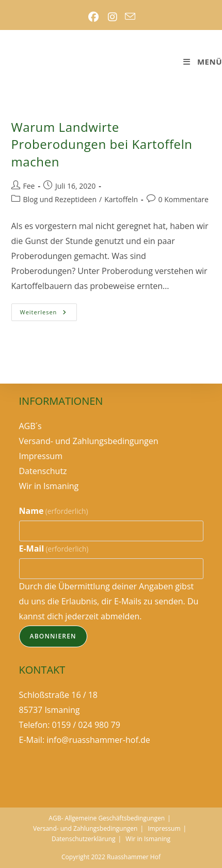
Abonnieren (53, 636)
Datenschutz (43, 471)
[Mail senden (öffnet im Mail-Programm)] (130, 17)
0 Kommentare (184, 199)
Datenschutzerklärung (84, 839)
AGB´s (30, 426)
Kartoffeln (121, 199)
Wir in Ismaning (49, 486)
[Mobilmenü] (202, 62)
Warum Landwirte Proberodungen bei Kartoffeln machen (102, 144)
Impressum (41, 456)
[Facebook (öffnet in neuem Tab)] (93, 17)
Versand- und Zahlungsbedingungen (89, 441)
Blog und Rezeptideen (60, 199)
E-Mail (54, 549)
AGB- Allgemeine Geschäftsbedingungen (107, 818)
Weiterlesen (49, 314)
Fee (29, 186)
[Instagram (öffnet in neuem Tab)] (112, 17)
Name (54, 511)
